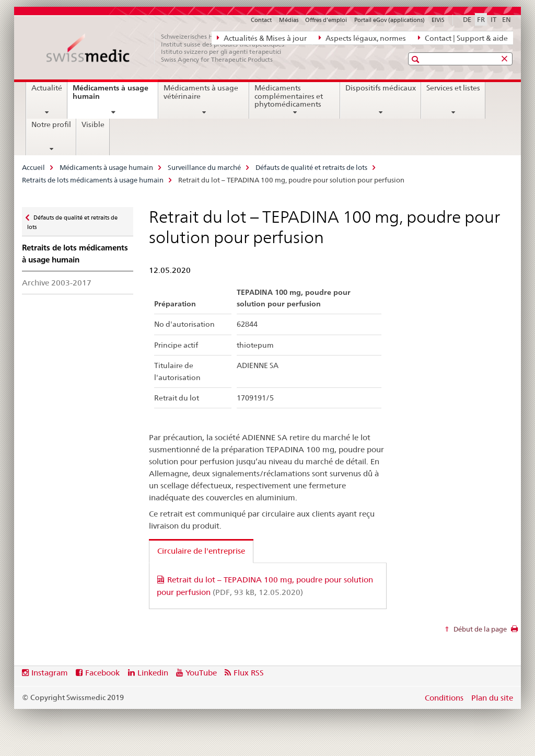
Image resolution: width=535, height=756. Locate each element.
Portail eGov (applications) (389, 20)
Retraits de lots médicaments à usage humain (93, 180)
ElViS (438, 20)
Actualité (47, 88)
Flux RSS (249, 673)
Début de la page (479, 629)
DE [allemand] (467, 19)
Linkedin (153, 673)
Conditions (444, 698)
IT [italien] (493, 19)
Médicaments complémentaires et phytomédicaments (289, 96)
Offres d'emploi (326, 20)
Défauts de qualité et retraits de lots (311, 167)
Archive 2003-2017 (57, 283)
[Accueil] (171, 48)
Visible (93, 124)
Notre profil (51, 124)
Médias (289, 20)
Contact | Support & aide (463, 38)
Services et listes (453, 88)
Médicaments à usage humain (111, 96)
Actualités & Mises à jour (262, 38)
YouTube (201, 673)
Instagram (50, 673)
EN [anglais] (507, 19)
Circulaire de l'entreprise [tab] (201, 551)
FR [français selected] (481, 19)
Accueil (33, 167)
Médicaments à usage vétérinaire (201, 92)
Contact (261, 20)
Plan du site (492, 698)
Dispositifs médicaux (381, 88)
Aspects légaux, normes (362, 38)
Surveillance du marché (204, 167)
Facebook (102, 673)
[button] (417, 59)
